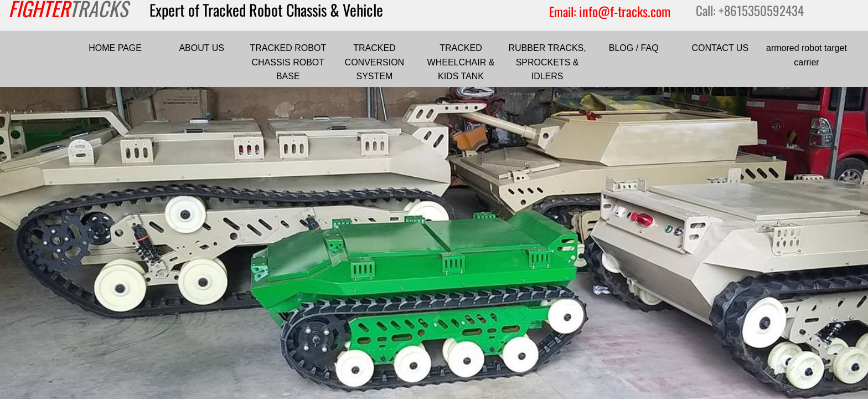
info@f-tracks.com (625, 11)
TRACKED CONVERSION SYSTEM (375, 62)
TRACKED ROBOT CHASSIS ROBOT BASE (288, 62)
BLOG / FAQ (634, 48)
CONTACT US (720, 48)
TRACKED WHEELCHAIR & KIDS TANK (461, 62)
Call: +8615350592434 (750, 11)
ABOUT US (201, 48)
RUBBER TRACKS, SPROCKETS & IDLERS (547, 62)
